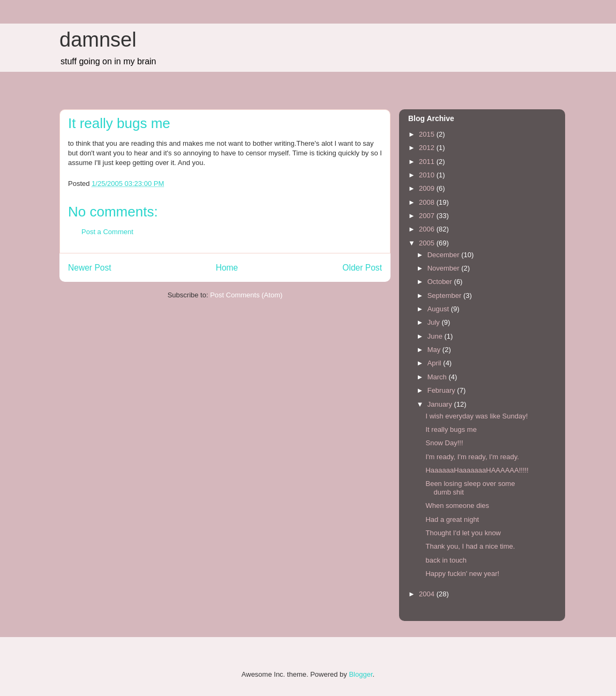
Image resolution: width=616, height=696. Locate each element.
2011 (428, 162)
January (441, 404)
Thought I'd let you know (463, 533)
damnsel (98, 40)
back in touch (446, 560)
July (435, 322)
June (436, 336)
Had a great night (452, 519)
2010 (428, 175)
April (435, 363)
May (435, 350)
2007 (428, 216)
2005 (428, 243)
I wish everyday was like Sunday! (476, 416)
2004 (428, 594)
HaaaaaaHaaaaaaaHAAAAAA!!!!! (477, 470)
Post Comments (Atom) (246, 295)
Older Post (362, 268)
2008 (428, 202)
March (438, 377)
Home (227, 268)
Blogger (360, 674)
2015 (428, 134)
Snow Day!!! (444, 443)
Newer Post (90, 268)
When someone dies (457, 506)
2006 (428, 229)
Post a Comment (107, 232)
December (445, 255)
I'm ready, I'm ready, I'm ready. (472, 457)
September (445, 295)
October (441, 282)
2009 (428, 188)
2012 (428, 148)
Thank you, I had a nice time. (470, 546)
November (445, 268)
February (442, 390)
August (439, 309)
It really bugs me (451, 429)
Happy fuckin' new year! (462, 574)
